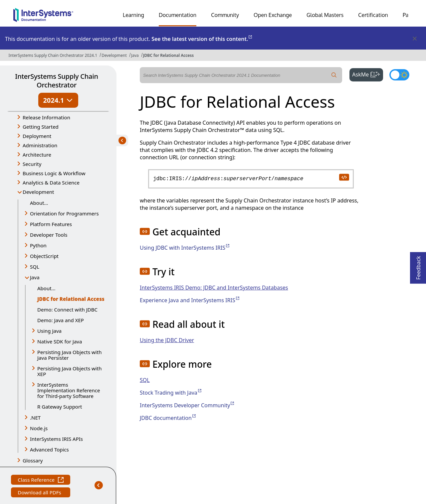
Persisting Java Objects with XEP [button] (69, 371)
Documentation (178, 15)
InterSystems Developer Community (187, 405)
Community (225, 15)
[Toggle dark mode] (399, 75)
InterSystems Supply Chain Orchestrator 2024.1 (53, 55)
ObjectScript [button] (44, 256)
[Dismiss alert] (414, 39)
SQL (145, 380)
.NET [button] (35, 418)
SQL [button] (35, 267)
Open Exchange (273, 15)
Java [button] (35, 277)
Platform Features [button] (51, 224)
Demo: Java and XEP (61, 320)
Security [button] (32, 164)
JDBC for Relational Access (168, 55)
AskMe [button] (368, 74)
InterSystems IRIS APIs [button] (56, 439)
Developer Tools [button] (49, 235)
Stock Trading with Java (171, 393)
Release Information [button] (46, 117)
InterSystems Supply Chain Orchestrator (56, 81)
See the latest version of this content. (202, 39)
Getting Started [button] (41, 127)
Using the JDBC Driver (167, 340)
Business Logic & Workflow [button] (54, 173)
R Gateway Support (60, 407)
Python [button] (38, 245)
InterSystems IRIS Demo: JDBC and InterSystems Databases (214, 288)
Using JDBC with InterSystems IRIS (185, 248)
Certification (373, 15)
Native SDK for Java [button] (60, 341)
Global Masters (325, 15)
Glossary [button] (33, 460)
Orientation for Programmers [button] (64, 213)
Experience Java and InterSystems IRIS (190, 300)
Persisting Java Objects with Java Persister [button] (69, 355)
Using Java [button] (49, 331)
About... (39, 203)
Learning (133, 15)
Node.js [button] (39, 428)
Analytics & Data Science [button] (51, 183)
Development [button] (38, 192)
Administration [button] (40, 145)
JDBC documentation (168, 418)
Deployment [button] (37, 136)
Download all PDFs (40, 493)
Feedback (418, 266)
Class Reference (41, 481)
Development (114, 55)
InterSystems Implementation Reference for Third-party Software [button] (69, 390)
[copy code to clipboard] (344, 177)
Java (135, 55)
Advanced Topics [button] (49, 449)
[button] (145, 231)
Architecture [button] (37, 155)
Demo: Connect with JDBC (67, 310)
